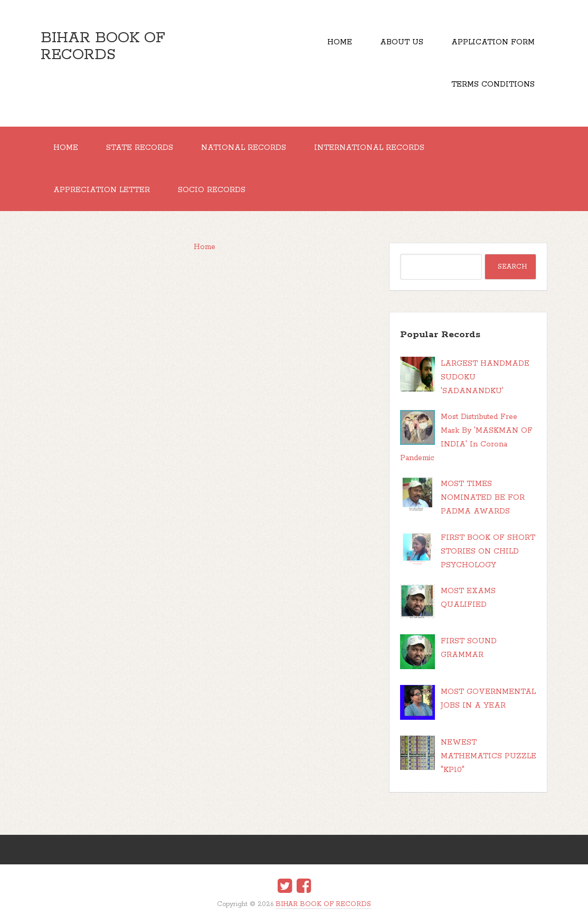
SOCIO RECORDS (212, 190)
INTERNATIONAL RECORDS (369, 148)
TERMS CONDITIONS (493, 84)
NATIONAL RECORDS (244, 148)
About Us (402, 42)
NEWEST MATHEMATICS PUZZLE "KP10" (489, 756)
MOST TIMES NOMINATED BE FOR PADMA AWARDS (483, 498)
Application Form (493, 42)
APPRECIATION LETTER (102, 190)
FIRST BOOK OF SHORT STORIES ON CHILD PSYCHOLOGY (488, 551)
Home (340, 42)
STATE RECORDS (140, 148)
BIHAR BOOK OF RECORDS (103, 46)
